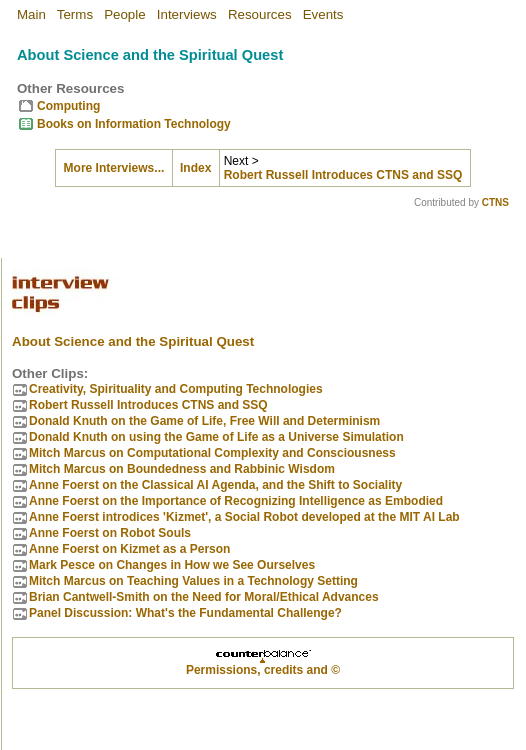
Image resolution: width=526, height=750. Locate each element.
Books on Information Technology (134, 124)
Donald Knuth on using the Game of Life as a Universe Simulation (216, 428)
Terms (75, 14)
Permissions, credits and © (263, 661)
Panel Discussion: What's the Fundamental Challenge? (185, 604)
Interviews (187, 14)
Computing (68, 106)
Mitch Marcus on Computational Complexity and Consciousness (212, 444)
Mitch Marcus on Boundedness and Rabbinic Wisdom (182, 460)
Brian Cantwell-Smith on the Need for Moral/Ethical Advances (204, 588)
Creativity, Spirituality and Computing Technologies (176, 380)
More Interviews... (114, 168)
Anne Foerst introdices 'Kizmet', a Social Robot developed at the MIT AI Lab (244, 508)
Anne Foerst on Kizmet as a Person (129, 540)
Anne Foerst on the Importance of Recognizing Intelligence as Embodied (236, 492)
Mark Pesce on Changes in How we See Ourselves (172, 556)
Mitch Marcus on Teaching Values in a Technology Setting (193, 572)
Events (323, 14)
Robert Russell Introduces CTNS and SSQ (343, 175)
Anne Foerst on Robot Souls (110, 524)
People (125, 14)
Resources (260, 14)
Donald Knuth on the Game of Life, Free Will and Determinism (204, 412)
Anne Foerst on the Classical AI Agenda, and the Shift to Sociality (215, 476)
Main (31, 14)
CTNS (495, 202)
